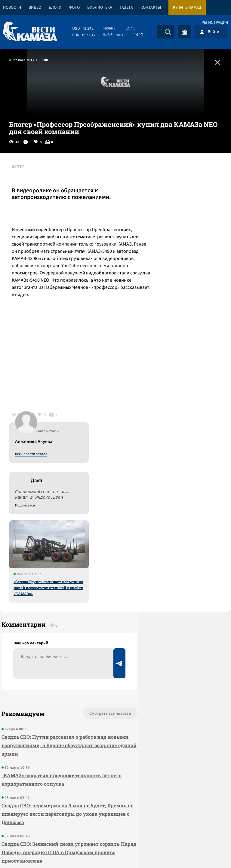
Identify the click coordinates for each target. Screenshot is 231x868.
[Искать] (168, 32)
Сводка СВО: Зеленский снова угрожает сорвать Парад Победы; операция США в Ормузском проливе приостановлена (46, 721)
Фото (74, 8)
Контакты (151, 8)
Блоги (55, 8)
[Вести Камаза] (30, 32)
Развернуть (116, 828)
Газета (126, 8)
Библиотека (100, 8)
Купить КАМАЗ (187, 8)
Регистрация (215, 23)
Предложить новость (171, 581)
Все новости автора (164, 174)
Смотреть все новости (69, 561)
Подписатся (158, 225)
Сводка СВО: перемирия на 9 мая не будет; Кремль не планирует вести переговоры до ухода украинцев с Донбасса (44, 674)
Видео (35, 8)
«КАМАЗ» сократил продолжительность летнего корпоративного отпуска (36, 632)
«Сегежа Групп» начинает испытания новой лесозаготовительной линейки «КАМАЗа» (182, 307)
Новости (12, 8)
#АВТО (22, 167)
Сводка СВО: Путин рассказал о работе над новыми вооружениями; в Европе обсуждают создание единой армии (47, 593)
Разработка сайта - (208, 851)
